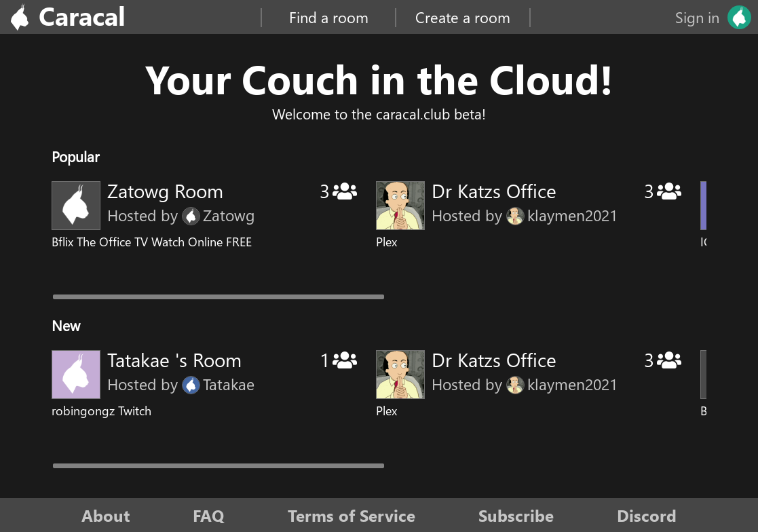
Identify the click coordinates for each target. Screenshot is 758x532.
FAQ (208, 515)
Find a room (329, 17)
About (106, 515)
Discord (647, 515)
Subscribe (516, 515)
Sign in (697, 17)
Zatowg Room (165, 190)
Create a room (463, 17)
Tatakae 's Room (174, 359)
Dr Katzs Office (494, 190)
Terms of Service (352, 515)
